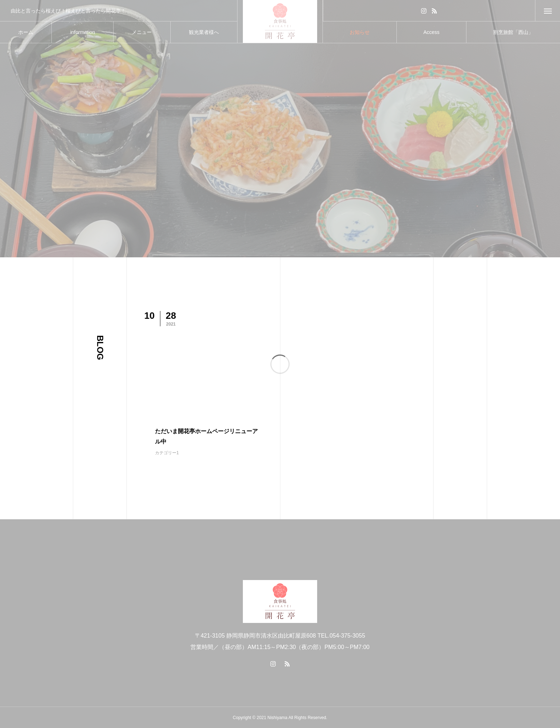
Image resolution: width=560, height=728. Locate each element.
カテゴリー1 (167, 453)
